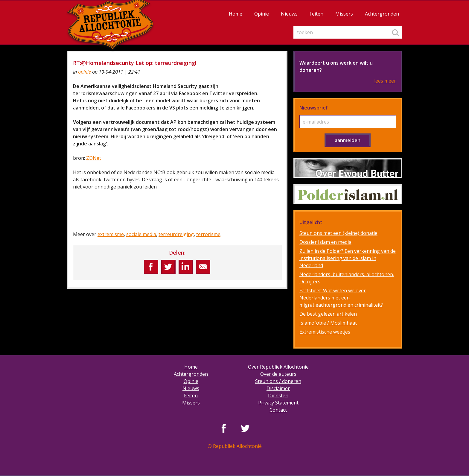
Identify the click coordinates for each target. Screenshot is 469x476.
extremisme (111, 234)
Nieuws (289, 14)
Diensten (278, 396)
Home (236, 14)
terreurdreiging (176, 234)
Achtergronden (382, 14)
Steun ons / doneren (278, 381)
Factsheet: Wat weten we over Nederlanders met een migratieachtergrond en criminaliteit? (341, 298)
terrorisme (208, 234)
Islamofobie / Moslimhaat (328, 323)
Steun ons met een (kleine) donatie (338, 233)
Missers (344, 14)
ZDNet (94, 158)
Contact (278, 410)
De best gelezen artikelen (328, 314)
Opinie (262, 14)
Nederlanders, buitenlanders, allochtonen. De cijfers (347, 278)
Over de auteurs (278, 374)
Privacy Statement (278, 403)
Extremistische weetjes (325, 332)
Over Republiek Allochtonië (278, 367)
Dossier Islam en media (325, 242)
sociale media (141, 234)
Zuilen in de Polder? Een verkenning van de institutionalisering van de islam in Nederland (348, 258)
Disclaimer (278, 388)
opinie (84, 72)
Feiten (316, 14)
